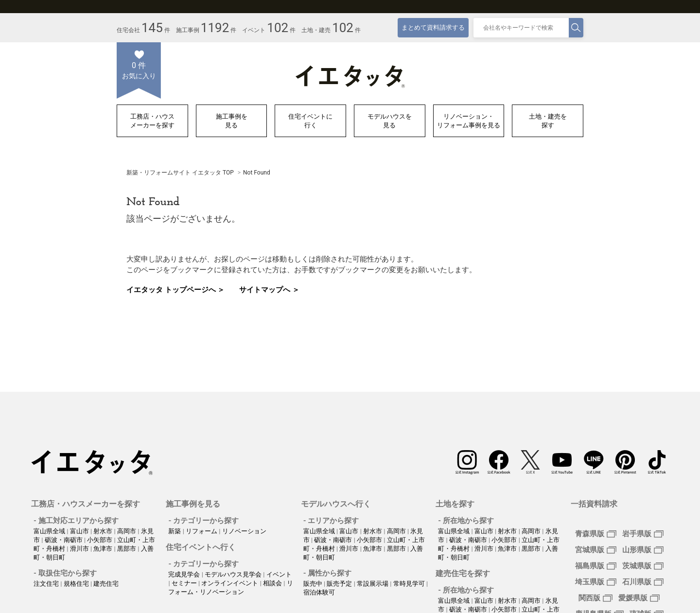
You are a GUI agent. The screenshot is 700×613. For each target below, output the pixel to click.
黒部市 (127, 549)
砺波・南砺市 (64, 540)
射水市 (104, 531)
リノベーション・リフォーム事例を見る (469, 121)
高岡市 (127, 531)
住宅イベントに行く (310, 121)
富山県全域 (50, 531)
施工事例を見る (232, 121)
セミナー (185, 583)
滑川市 (80, 549)
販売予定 (340, 584)
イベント (279, 574)
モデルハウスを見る (390, 121)
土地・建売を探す (548, 121)
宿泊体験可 (319, 592)
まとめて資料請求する (433, 27)
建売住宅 (106, 584)
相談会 (273, 583)
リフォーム (202, 531)
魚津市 (104, 549)
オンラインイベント (230, 583)
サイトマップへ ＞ (269, 290)
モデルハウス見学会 (234, 574)
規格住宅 (77, 584)
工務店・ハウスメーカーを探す (152, 121)
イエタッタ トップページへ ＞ (175, 290)
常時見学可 (410, 584)
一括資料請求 (594, 504)
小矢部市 (100, 540)
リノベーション (244, 531)
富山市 (80, 531)
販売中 (314, 584)
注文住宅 (47, 584)
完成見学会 (185, 574)
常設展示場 (373, 584)
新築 (175, 531)
